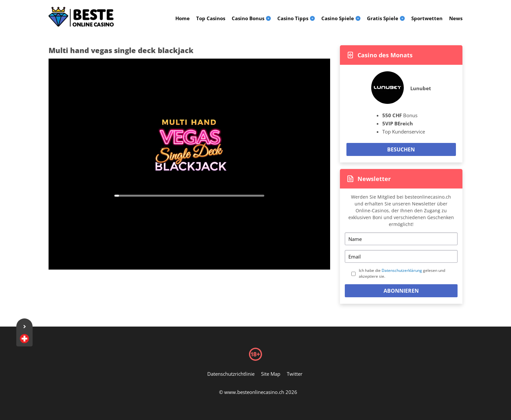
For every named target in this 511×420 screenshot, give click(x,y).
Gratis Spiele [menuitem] (383, 18)
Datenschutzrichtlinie (231, 374)
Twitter (295, 374)
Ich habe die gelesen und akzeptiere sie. (402, 273)
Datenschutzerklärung (402, 270)
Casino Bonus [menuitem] (248, 18)
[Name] (401, 239)
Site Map (271, 374)
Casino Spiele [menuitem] (338, 18)
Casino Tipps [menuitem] (293, 18)
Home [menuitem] (182, 18)
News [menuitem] (456, 18)
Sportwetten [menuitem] (427, 18)
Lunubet (421, 88)
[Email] (401, 256)
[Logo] (81, 17)
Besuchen (401, 149)
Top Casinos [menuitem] (211, 18)
